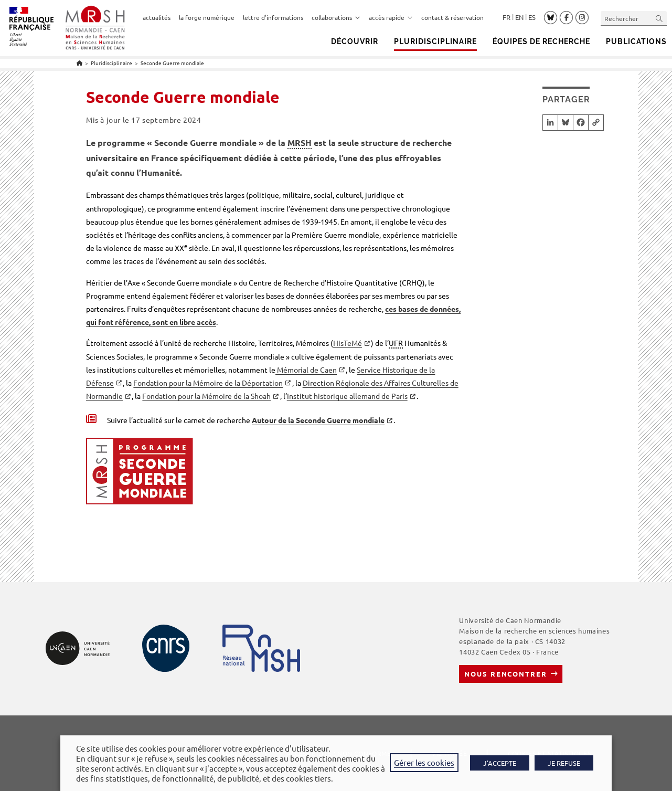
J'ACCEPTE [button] (500, 763)
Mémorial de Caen (306, 370)
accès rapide (391, 17)
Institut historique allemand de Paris (347, 396)
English (519, 17)
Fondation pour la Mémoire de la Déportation (208, 383)
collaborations (336, 17)
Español (532, 17)
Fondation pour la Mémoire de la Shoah (206, 396)
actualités (157, 17)
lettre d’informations (273, 17)
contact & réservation (452, 17)
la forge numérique (207, 17)
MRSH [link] (300, 143)
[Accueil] (79, 63)
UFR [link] (396, 343)
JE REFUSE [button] (564, 763)
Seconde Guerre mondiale (172, 63)
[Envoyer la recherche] (659, 18)
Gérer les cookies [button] (424, 762)
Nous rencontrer (505, 674)
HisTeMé (348, 343)
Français (506, 17)
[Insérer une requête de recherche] (634, 18)
